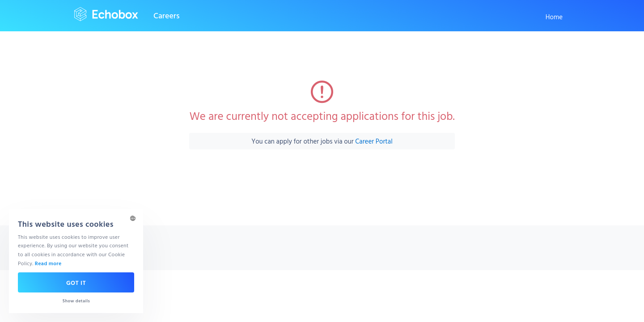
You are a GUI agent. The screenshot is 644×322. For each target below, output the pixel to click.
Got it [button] (76, 282)
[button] (76, 300)
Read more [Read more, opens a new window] (48, 263)
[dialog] (76, 261)
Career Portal (374, 141)
